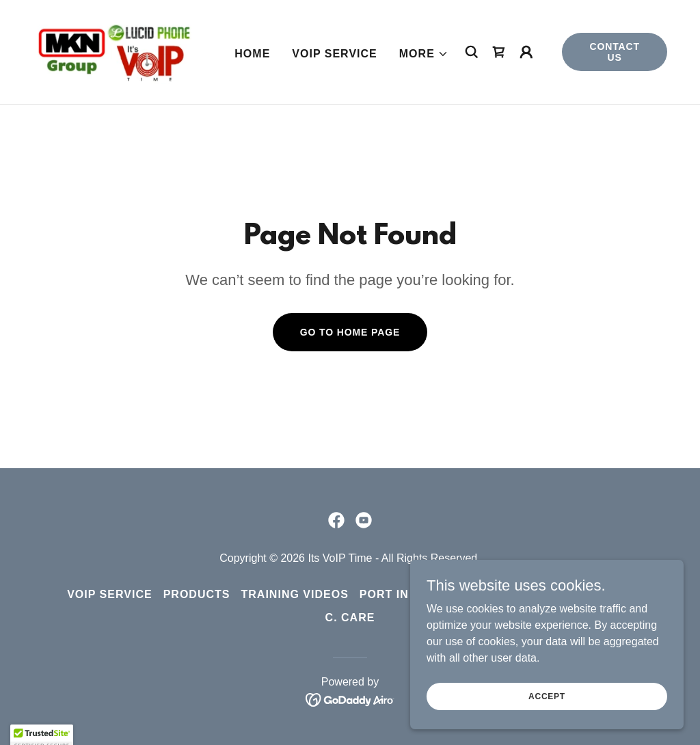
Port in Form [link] (404, 594)
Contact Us (615, 52)
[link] (113, 51)
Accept (547, 705)
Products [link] (197, 594)
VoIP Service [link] (334, 54)
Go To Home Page (350, 332)
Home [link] (252, 54)
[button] (424, 54)
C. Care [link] (350, 618)
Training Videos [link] (295, 594)
